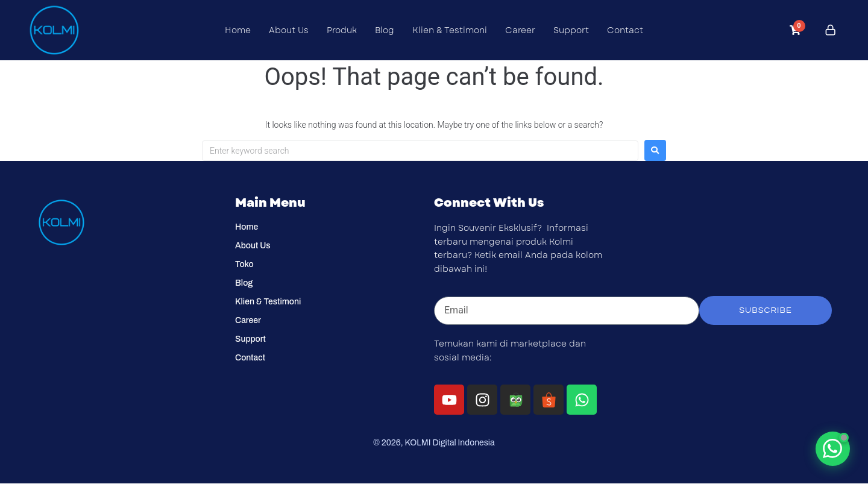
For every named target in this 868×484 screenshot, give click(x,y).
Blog (385, 30)
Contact (625, 30)
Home (238, 30)
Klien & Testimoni (450, 30)
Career (520, 30)
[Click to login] (831, 30)
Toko (244, 264)
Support (571, 30)
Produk (342, 30)
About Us (289, 30)
